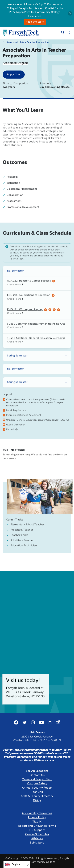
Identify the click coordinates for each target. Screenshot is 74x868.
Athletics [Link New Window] (37, 839)
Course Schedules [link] (37, 834)
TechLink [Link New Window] (37, 792)
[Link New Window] (16, 722)
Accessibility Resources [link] (37, 813)
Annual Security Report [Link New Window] (37, 788)
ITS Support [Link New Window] (37, 830)
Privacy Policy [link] (37, 818)
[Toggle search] (63, 33)
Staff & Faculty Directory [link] (37, 796)
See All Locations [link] (37, 771)
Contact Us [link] (37, 775)
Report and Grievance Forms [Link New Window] (37, 826)
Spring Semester (17, 365)
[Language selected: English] (17, 865)
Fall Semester (15, 280)
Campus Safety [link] (37, 784)
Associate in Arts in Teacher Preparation (26, 42)
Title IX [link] (37, 822)
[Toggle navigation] (70, 33)
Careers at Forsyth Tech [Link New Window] (37, 779)
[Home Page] (21, 33)
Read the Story (35, 22)
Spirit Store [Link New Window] (37, 843)
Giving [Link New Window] (37, 800)
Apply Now (14, 74)
